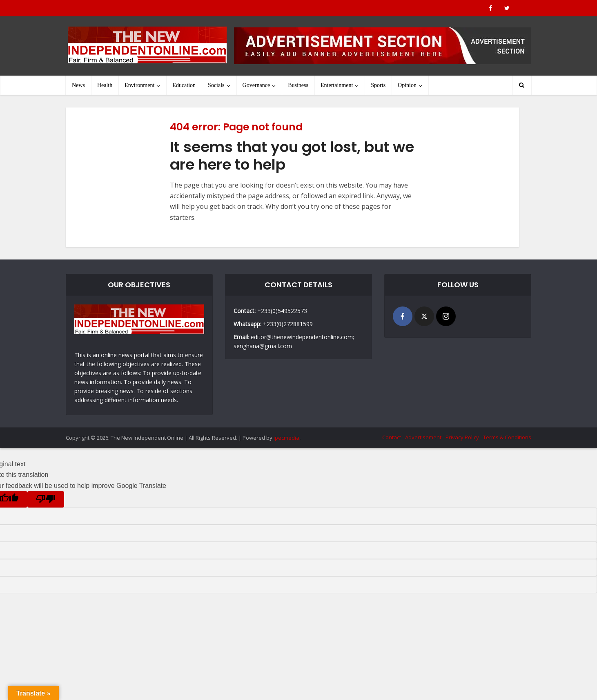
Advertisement (423, 437)
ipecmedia (286, 438)
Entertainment (337, 85)
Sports (378, 85)
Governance (256, 85)
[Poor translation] (46, 499)
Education (184, 85)
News (78, 85)
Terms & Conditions (507, 437)
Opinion (407, 85)
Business (298, 85)
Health (105, 85)
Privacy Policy (462, 437)
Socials (216, 85)
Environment (139, 85)
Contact (392, 437)
